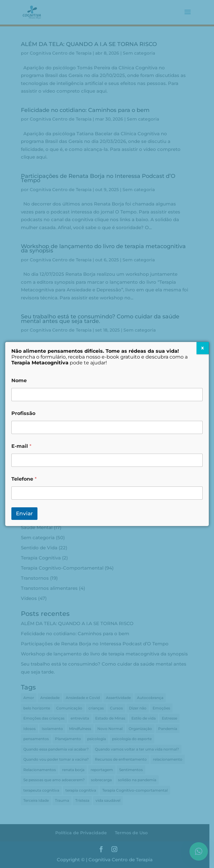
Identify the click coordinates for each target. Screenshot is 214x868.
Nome (19, 380)
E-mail (21, 446)
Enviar (24, 513)
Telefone (24, 479)
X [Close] (202, 348)
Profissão (23, 413)
